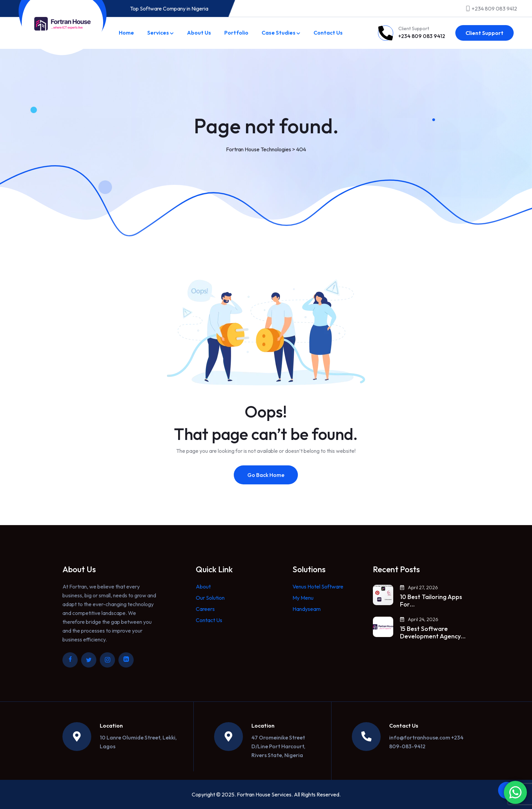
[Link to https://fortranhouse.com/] (62, 24)
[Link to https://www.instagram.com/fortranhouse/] (107, 660)
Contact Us (328, 33)
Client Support (484, 33)
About (203, 586)
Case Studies (279, 33)
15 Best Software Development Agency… (433, 633)
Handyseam (307, 609)
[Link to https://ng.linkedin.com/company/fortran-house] (126, 660)
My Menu (303, 598)
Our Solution (210, 598)
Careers (205, 609)
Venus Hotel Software (318, 586)
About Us (199, 33)
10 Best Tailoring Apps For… (431, 601)
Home (126, 33)
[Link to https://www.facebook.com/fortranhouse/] (70, 660)
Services (158, 33)
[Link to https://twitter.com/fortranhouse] (89, 660)
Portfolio (236, 33)
